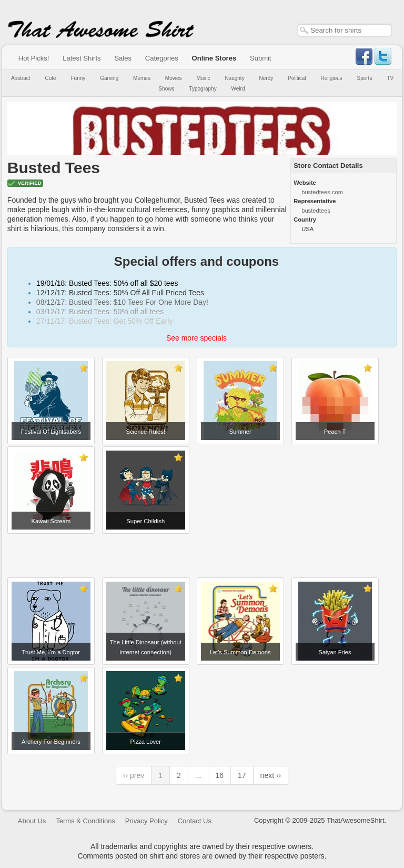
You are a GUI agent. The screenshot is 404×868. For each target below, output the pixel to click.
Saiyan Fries (335, 652)
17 (242, 775)
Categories (162, 58)
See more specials (196, 338)
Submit (260, 58)
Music (203, 78)
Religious (331, 78)
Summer (240, 432)
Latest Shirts (82, 58)
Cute (51, 78)
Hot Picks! (34, 58)
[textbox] (345, 30)
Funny (78, 78)
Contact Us (195, 821)
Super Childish (145, 521)
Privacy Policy (147, 821)
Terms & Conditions (85, 821)
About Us (32, 821)
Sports (365, 78)
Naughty (234, 78)
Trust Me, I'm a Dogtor (51, 652)
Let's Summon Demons (240, 652)
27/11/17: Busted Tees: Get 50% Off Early (104, 321)
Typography (203, 89)
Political (297, 78)
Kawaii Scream (51, 521)
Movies (174, 78)
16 (219, 775)
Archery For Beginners (51, 742)
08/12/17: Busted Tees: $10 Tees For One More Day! (122, 302)
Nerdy (266, 78)
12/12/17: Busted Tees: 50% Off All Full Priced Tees (120, 293)
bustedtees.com (322, 192)
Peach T (335, 432)
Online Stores (214, 58)
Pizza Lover (146, 742)
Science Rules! (145, 432)
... (198, 775)
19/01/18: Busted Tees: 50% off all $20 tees (107, 283)
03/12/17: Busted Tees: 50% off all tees (100, 312)
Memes (142, 78)
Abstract (21, 78)
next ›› (271, 775)
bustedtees (316, 211)
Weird (238, 89)
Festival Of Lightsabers (51, 432)
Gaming (109, 78)
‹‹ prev (134, 775)
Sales (123, 58)
